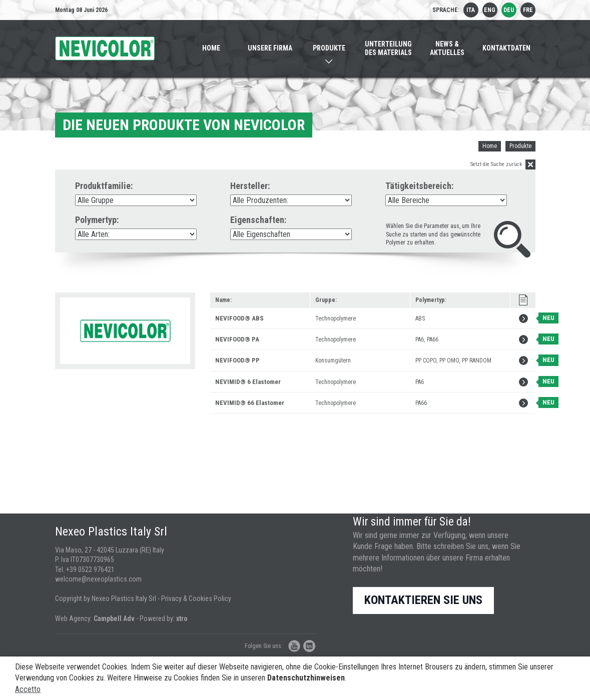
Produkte (520, 146)
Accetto (28, 689)
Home (490, 146)
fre (528, 10)
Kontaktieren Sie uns (423, 600)
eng (490, 10)
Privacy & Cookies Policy (196, 598)
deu (509, 10)
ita (471, 10)
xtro (182, 618)
